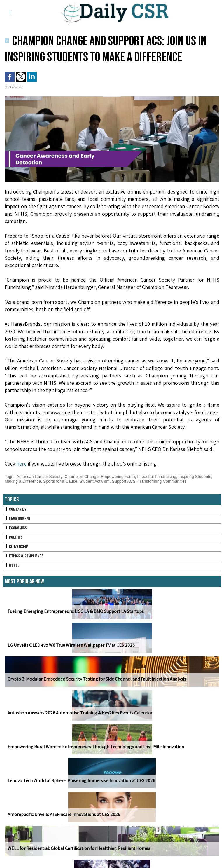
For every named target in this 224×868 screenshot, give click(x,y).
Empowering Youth (118, 477)
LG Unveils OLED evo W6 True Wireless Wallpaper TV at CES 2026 (71, 645)
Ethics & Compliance (24, 556)
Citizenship (16, 547)
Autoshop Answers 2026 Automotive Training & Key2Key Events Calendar (80, 713)
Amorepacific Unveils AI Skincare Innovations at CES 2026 (64, 814)
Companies (15, 509)
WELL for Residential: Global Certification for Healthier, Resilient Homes (79, 848)
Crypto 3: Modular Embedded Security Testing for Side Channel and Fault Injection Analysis (97, 679)
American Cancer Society (39, 477)
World (12, 565)
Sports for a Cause (60, 481)
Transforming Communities (162, 481)
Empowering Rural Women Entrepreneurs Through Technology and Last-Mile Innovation (96, 747)
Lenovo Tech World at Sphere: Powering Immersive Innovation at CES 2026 (81, 781)
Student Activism (95, 481)
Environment (18, 519)
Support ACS (124, 481)
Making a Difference (23, 481)
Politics (14, 537)
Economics (16, 528)
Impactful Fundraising (157, 477)
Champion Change (82, 477)
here (21, 464)
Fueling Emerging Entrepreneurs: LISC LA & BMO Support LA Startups (76, 611)
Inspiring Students (195, 477)
